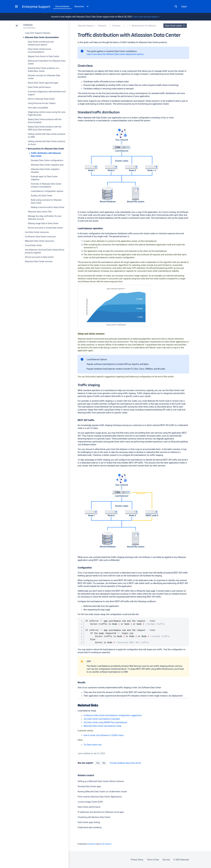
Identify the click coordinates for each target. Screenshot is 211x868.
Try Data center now (93, 745)
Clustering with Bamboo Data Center (94, 817)
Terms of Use (153, 860)
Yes (98, 763)
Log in (184, 6)
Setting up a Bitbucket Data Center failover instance (101, 781)
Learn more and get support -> (146, 17)
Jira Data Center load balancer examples (102, 719)
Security (166, 860)
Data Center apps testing (89, 822)
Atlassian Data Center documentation (42, 37)
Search (176, 6)
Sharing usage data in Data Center (43, 223)
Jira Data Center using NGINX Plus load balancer (106, 722)
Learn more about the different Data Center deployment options (115, 54)
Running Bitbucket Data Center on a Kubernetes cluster (102, 792)
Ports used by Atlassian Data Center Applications (100, 797)
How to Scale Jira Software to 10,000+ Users (104, 735)
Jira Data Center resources (37, 232)
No (104, 763)
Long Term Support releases (38, 33)
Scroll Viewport (105, 844)
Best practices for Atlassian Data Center (46, 149)
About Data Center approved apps (43, 83)
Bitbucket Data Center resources (39, 241)
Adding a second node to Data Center (48, 207)
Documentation (62, 6)
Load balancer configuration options (47, 191)
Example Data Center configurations (47, 160)
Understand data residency (90, 827)
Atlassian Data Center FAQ (40, 212)
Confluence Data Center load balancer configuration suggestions (113, 715)
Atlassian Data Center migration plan (47, 165)
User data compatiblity (38, 108)
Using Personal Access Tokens (42, 103)
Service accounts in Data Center (39, 257)
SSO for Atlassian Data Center (41, 99)
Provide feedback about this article (125, 763)
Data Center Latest (175, 26)
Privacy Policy (137, 860)
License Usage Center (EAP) (90, 802)
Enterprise (28, 25)
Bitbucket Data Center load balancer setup (102, 726)
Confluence (91, 844)
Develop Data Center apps (89, 786)
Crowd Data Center (33, 245)
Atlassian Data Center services (39, 261)
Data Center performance (39, 87)
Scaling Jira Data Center (42, 196)
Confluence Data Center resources (40, 237)
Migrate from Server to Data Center (44, 56)
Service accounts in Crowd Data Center (45, 228)
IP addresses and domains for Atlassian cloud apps (101, 812)
